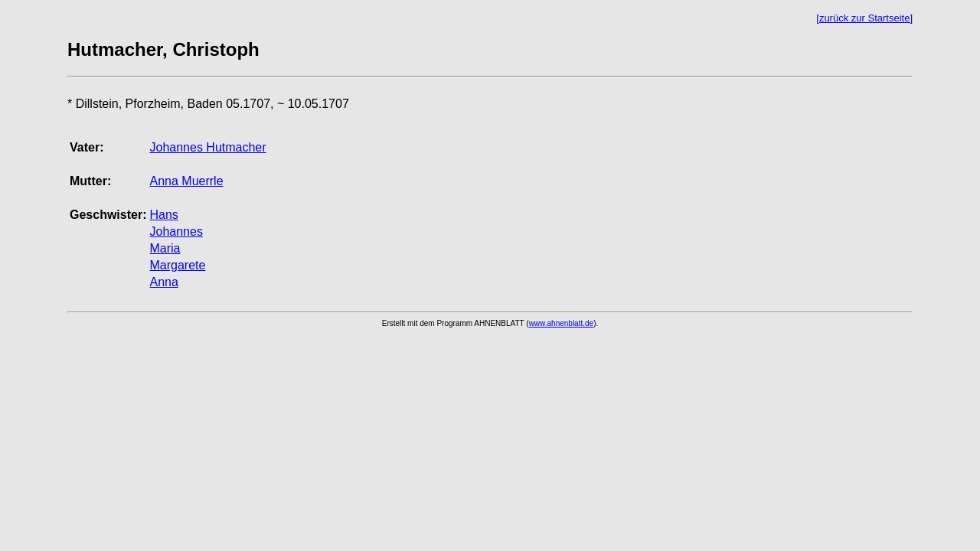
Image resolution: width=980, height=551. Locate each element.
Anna (163, 282)
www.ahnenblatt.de (562, 323)
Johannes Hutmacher (207, 147)
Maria (165, 248)
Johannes (176, 231)
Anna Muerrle (186, 181)
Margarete (177, 265)
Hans (163, 215)
